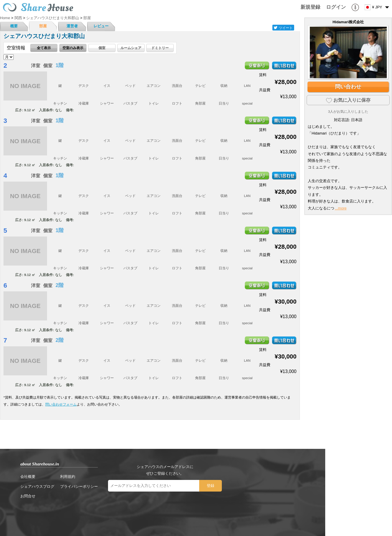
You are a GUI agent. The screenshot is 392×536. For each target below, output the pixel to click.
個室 (102, 48)
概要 (14, 26)
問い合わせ (348, 87)
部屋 (43, 26)
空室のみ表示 (73, 48)
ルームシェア (131, 48)
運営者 (72, 26)
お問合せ (28, 496)
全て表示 (44, 48)
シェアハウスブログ (37, 486)
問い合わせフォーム (61, 404)
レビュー (101, 26)
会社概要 (28, 477)
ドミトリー (160, 48)
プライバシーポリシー (79, 486)
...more (341, 208)
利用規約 (68, 477)
